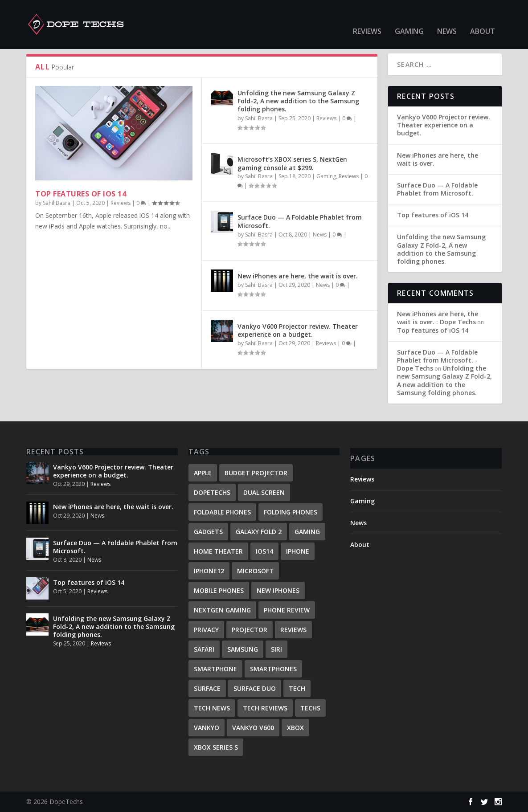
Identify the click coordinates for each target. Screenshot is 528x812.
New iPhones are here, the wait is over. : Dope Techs (438, 318)
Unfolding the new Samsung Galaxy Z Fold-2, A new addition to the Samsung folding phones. (298, 101)
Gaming (409, 18)
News (447, 18)
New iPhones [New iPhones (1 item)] (278, 590)
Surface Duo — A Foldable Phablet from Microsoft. (300, 221)
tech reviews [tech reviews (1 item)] (265, 708)
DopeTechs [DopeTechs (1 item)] (212, 492)
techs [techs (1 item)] (310, 708)
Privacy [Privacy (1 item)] (206, 630)
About (483, 18)
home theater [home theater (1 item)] (218, 551)
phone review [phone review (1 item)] (287, 610)
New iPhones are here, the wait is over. (298, 276)
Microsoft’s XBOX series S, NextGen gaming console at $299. (292, 163)
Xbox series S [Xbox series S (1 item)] (216, 747)
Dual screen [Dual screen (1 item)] (264, 492)
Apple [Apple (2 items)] (203, 473)
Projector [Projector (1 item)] (250, 630)
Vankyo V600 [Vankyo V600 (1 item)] (253, 728)
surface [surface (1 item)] (207, 688)
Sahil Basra (57, 203)
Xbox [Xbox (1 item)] (295, 728)
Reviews (367, 18)
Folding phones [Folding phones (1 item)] (291, 512)
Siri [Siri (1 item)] (276, 649)
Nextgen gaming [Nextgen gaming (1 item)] (222, 610)
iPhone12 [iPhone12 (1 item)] (209, 571)
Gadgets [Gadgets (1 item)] (208, 532)
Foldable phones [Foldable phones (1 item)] (222, 512)
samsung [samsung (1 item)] (243, 649)
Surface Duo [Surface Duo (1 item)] (255, 688)
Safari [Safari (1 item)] (204, 649)
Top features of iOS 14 (81, 194)
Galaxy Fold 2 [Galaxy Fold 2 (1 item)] (259, 532)
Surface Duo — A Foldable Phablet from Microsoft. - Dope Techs (437, 360)
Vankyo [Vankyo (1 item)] (207, 728)
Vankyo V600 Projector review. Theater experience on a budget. (298, 330)
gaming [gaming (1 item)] (307, 532)
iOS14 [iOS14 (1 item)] (264, 551)
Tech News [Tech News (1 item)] (212, 708)
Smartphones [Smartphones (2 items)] (273, 669)
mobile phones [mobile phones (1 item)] (219, 590)
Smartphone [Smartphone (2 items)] (215, 669)
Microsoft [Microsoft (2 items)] (255, 571)
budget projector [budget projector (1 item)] (256, 473)
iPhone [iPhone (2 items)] (298, 551)
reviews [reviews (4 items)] (293, 630)
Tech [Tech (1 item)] (297, 688)
